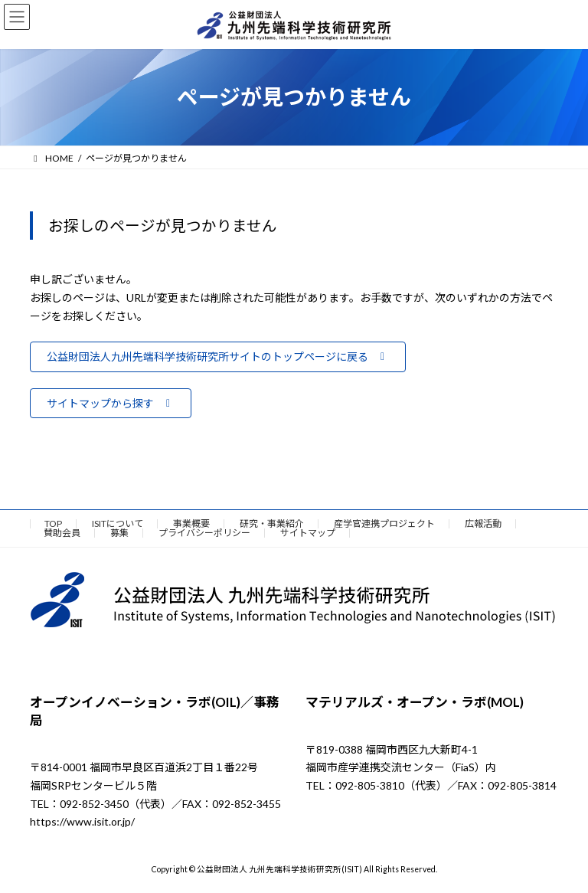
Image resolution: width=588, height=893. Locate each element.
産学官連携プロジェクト (384, 523)
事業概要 (191, 523)
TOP (53, 523)
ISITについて (118, 523)
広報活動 (483, 523)
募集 (119, 533)
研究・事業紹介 (272, 523)
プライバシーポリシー (204, 533)
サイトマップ (308, 533)
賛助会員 (62, 533)
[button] (218, 357)
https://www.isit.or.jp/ (82, 822)
